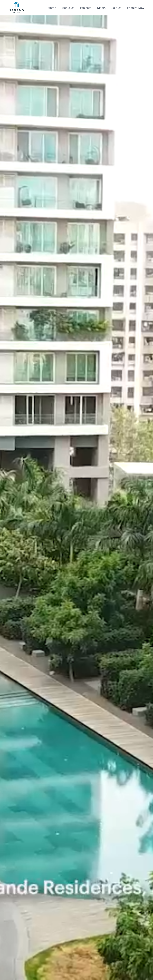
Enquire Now (136, 8)
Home (52, 8)
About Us (68, 8)
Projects (86, 8)
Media (101, 8)
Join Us (116, 8)
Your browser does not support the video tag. (76, 490)
